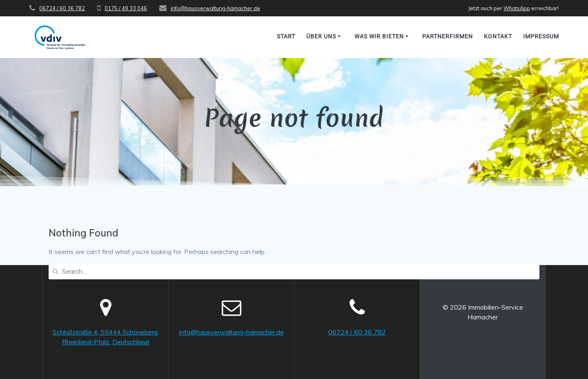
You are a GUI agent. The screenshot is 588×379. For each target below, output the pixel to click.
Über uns (321, 36)
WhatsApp (517, 8)
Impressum (541, 36)
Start (286, 36)
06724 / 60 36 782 (62, 8)
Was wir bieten (379, 36)
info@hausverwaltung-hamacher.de (215, 8)
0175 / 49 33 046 (126, 8)
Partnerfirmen (448, 36)
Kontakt (498, 36)
